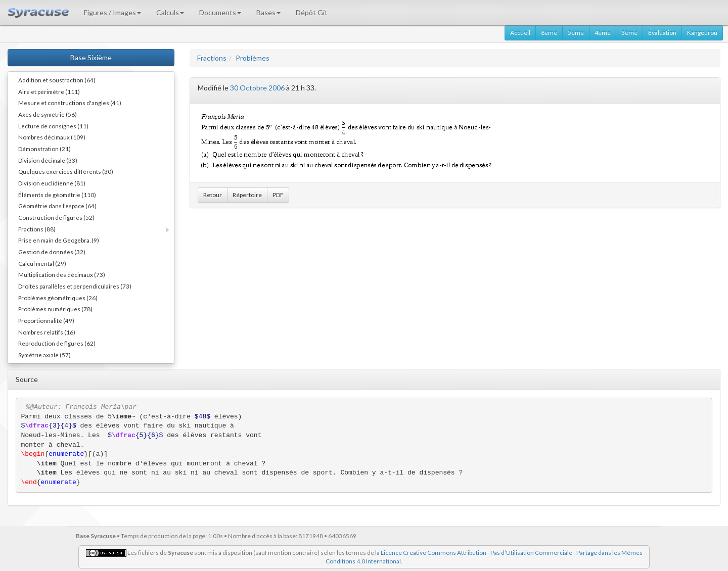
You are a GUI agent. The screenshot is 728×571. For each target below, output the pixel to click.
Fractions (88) (37, 229)
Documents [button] (220, 12)
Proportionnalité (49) (46, 320)
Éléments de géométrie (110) (57, 195)
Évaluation (662, 33)
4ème (603, 33)
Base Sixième (91, 57)
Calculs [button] (170, 12)
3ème (629, 33)
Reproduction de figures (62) (57, 343)
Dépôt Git (312, 12)
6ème (549, 33)
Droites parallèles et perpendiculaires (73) (75, 286)
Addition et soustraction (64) (57, 80)
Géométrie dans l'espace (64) (57, 206)
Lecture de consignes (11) (53, 126)
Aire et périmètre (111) (49, 91)
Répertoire (247, 195)
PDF (278, 195)
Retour (213, 195)
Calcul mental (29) (42, 263)
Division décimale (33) (48, 160)
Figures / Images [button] (112, 12)
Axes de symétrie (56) (48, 114)
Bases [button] (268, 12)
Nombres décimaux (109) (52, 137)
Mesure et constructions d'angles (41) (70, 103)
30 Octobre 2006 (257, 88)
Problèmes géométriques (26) (58, 298)
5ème (576, 33)
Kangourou (702, 33)
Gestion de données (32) (52, 252)
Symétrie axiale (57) (44, 355)
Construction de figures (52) (56, 217)
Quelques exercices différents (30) (66, 171)
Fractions (212, 58)
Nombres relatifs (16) (47, 332)
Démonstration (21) (44, 149)
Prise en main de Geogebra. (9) (59, 240)
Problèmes (253, 58)
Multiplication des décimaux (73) (62, 274)
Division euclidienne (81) (52, 183)
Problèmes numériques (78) (55, 309)
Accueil (520, 33)
